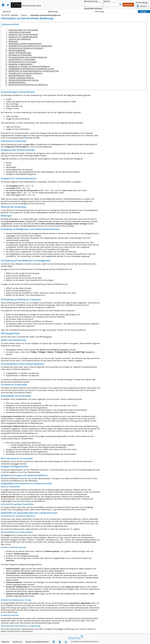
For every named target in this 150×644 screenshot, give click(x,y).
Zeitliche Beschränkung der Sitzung (23, 80)
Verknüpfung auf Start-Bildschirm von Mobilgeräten (30, 46)
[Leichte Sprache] (54, 642)
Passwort (107, 1)
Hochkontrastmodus (17, 82)
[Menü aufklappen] (3, 5)
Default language (142, 3)
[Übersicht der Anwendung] (66, 642)
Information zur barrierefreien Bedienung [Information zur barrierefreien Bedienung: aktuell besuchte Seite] (45, 15)
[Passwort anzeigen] (120, 5)
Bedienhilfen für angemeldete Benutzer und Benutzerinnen (34, 71)
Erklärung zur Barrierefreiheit (37, 642)
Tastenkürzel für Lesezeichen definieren (25, 73)
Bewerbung (51, 11)
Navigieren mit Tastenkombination (23, 37)
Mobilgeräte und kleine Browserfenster (25, 44)
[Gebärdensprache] (60, 642)
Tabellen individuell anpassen (21, 78)
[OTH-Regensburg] (26, 5)
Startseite (7, 11)
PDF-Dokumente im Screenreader (23, 62)
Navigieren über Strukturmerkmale (23, 34)
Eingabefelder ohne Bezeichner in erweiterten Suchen (31, 69)
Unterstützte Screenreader (20, 32)
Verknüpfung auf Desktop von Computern (26, 48)
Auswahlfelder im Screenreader (22, 59)
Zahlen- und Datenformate (20, 53)
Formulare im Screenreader (20, 55)
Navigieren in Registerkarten (21, 64)
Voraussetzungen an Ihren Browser (23, 30)
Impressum (5, 642)
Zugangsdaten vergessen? (93, 8)
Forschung (98, 11)
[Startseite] (8, 5)
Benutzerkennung (91, 1)
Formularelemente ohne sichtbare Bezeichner (28, 57)
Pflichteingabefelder (17, 50)
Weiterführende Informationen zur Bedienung (28, 85)
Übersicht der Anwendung (20, 39)
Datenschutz (17, 642)
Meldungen (13, 41)
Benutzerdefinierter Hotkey (20, 76)
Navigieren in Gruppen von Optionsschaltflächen (29, 66)
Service (142, 11)
